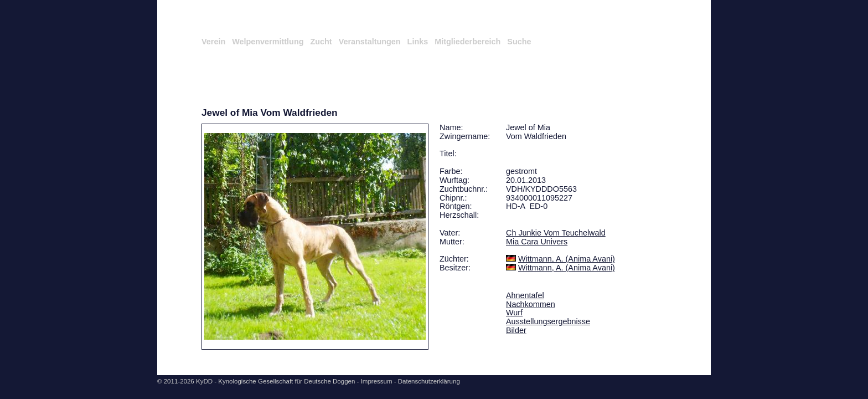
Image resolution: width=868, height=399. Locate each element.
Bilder (516, 330)
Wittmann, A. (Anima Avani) (567, 259)
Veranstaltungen (370, 42)
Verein (213, 42)
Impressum (377, 381)
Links (418, 42)
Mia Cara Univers (537, 242)
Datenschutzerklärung (429, 381)
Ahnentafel (525, 295)
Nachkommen (531, 304)
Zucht (321, 42)
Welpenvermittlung (268, 42)
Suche (519, 42)
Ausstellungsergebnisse (548, 321)
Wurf (514, 313)
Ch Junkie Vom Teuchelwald (556, 233)
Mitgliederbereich (467, 42)
